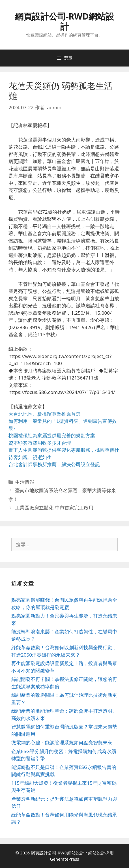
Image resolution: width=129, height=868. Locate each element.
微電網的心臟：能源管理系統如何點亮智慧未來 (62, 742)
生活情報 (25, 482)
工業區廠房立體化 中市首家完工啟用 (54, 508)
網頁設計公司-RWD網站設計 (64, 21)
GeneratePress (64, 859)
